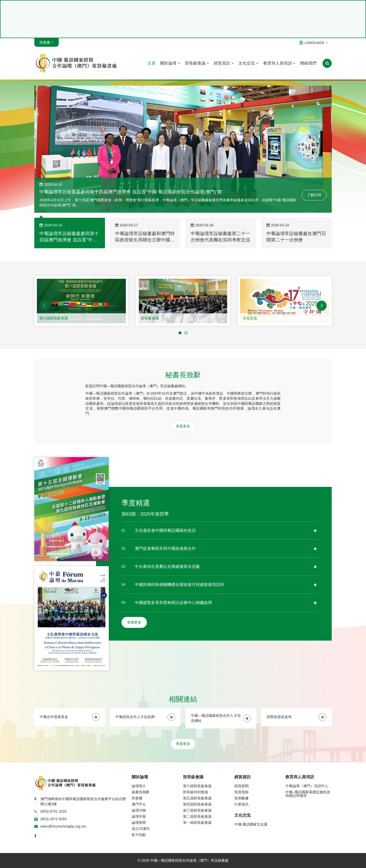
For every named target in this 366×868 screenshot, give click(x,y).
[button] (44, 306)
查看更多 (183, 426)
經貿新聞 (241, 786)
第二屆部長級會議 (197, 816)
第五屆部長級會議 (197, 798)
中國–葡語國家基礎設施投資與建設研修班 (308, 794)
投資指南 (241, 792)
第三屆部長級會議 (197, 810)
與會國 (137, 798)
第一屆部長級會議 (197, 823)
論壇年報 (139, 816)
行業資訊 (241, 804)
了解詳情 (314, 195)
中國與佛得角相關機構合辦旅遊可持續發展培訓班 (179, 585)
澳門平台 (139, 804)
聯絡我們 (308, 63)
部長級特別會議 (195, 792)
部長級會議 (197, 63)
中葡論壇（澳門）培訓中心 (307, 786)
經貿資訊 (224, 63)
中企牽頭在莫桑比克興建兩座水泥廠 (167, 567)
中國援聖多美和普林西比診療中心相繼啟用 (173, 603)
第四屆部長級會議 (197, 804)
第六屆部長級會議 (54, 318)
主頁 (151, 63)
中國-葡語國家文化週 (251, 824)
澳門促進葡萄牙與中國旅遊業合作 (165, 548)
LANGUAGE (314, 43)
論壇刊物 (139, 810)
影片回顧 (139, 835)
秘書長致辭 (141, 792)
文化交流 (248, 63)
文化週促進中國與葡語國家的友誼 (165, 530)
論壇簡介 (139, 786)
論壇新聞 (139, 823)
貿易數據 (241, 798)
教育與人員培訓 (279, 63)
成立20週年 (141, 829)
